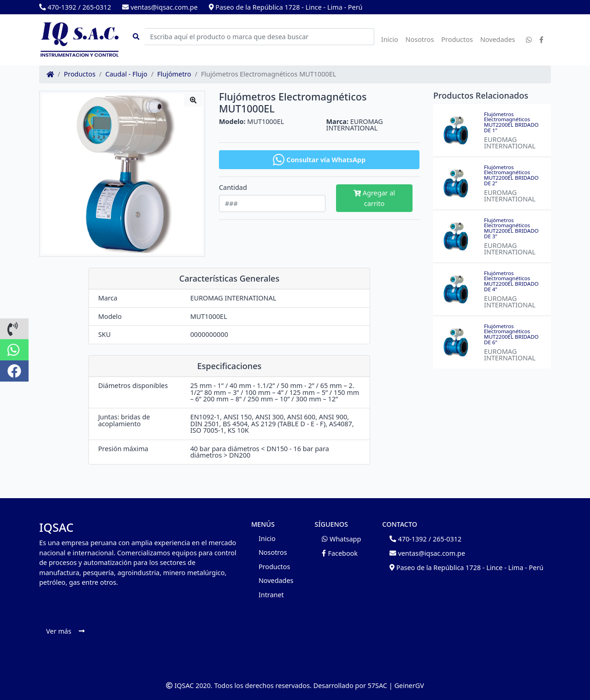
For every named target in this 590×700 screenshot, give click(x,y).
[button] (14, 329)
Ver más (65, 631)
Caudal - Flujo (126, 74)
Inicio (390, 39)
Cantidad (233, 188)
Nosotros (420, 39)
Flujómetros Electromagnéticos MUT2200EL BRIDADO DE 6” (511, 334)
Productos (457, 39)
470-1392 (58, 7)
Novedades (498, 39)
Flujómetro (174, 74)
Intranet (271, 595)
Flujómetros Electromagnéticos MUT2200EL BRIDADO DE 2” (511, 175)
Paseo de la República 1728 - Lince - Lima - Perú (286, 7)
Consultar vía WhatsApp (319, 160)
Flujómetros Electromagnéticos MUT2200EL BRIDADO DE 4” (511, 281)
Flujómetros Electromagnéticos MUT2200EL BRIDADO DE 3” (511, 228)
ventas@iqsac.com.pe (160, 7)
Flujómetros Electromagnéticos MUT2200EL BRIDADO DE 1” (511, 122)
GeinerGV (409, 685)
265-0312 (97, 7)
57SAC (378, 685)
